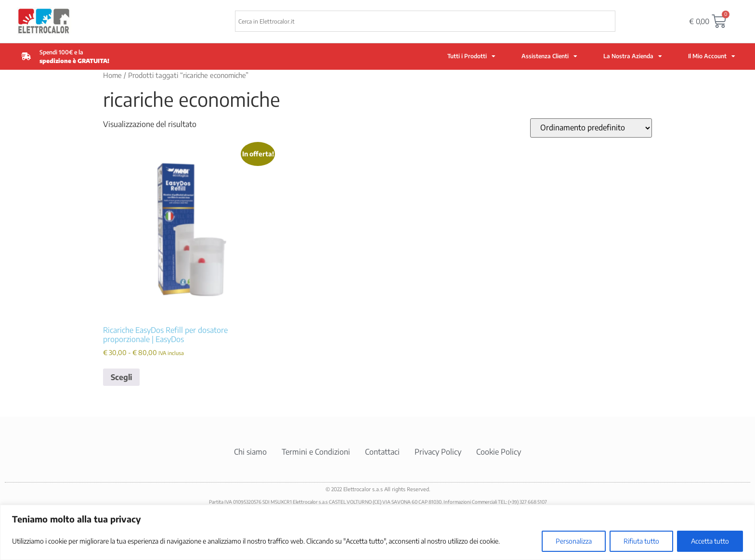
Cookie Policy (499, 452)
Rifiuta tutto (641, 541)
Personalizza (574, 541)
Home (112, 75)
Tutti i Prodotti (471, 56)
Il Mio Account (712, 56)
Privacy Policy (438, 452)
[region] (377, 532)
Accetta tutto (710, 541)
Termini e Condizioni (316, 452)
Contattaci (382, 452)
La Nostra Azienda (633, 56)
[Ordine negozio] (591, 128)
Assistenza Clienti (549, 56)
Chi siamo (250, 452)
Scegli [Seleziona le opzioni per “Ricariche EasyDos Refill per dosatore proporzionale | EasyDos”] (121, 377)
